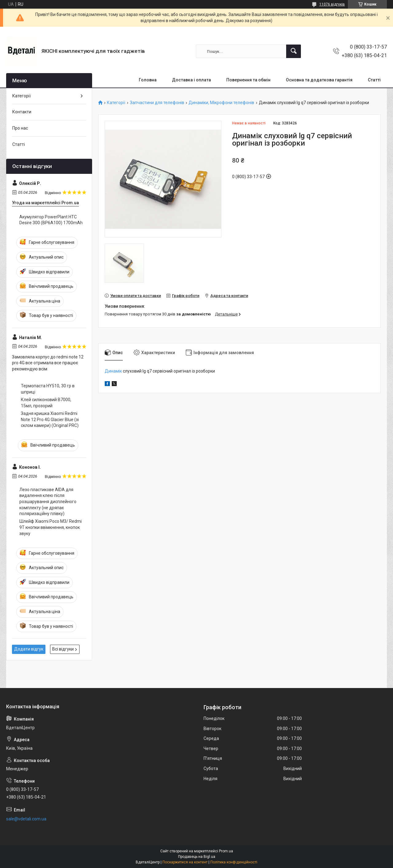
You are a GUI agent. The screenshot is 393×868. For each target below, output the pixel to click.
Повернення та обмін (248, 80)
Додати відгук (29, 649)
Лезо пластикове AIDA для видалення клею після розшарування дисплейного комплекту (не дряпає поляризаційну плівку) (48, 502)
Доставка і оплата (191, 80)
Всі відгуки (63, 649)
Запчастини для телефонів (157, 103)
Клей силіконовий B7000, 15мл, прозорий (46, 403)
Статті (374, 80)
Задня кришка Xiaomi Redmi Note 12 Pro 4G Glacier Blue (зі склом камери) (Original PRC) (50, 419)
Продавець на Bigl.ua (197, 857)
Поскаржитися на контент (185, 862)
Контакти (22, 112)
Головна (148, 80)
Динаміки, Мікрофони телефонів (221, 103)
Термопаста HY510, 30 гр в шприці (48, 389)
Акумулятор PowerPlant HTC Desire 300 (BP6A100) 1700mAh (51, 220)
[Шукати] (294, 51)
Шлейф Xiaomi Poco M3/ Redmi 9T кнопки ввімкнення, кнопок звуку (51, 527)
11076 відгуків (332, 4)
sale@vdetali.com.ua (26, 819)
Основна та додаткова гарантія (319, 80)
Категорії (116, 103)
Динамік (113, 371)
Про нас (20, 128)
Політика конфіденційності (234, 862)
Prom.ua (226, 851)
